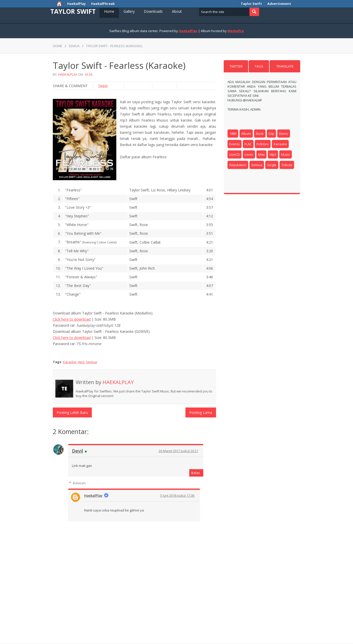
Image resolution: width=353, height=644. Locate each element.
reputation (238, 165)
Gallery (129, 11)
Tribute (287, 165)
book (260, 134)
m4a (261, 154)
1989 (233, 134)
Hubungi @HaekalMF (245, 100)
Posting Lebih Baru (72, 412)
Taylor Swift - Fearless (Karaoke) (114, 46)
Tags (259, 66)
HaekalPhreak (103, 4)
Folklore (263, 144)
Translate (285, 66)
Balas (196, 473)
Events (235, 144)
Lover (249, 154)
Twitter (236, 66)
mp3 (81, 362)
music (286, 154)
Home (109, 11)
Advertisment (279, 4)
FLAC (248, 144)
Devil (78, 451)
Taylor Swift (251, 4)
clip (271, 134)
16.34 (88, 74)
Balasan (79, 483)
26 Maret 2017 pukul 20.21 (178, 451)
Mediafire (236, 31)
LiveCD (235, 154)
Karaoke (70, 362)
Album (246, 134)
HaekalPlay (76, 4)
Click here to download (72, 319)
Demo (284, 134)
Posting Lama (201, 412)
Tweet (103, 86)
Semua (74, 46)
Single (272, 165)
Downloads (153, 11)
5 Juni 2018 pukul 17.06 (177, 495)
